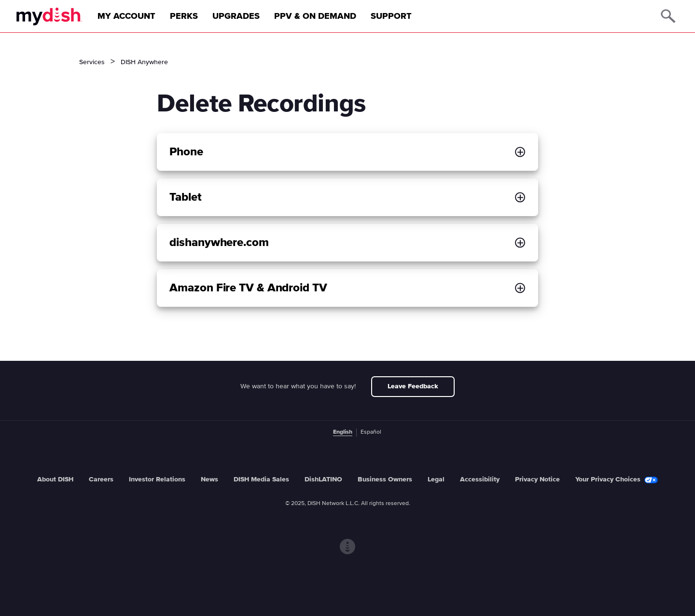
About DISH (55, 479)
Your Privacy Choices (617, 480)
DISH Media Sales (261, 479)
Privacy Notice (537, 479)
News (209, 479)
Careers (101, 479)
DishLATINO (323, 479)
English (343, 432)
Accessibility (480, 479)
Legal (436, 479)
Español (371, 432)
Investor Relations (157, 479)
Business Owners (385, 479)
